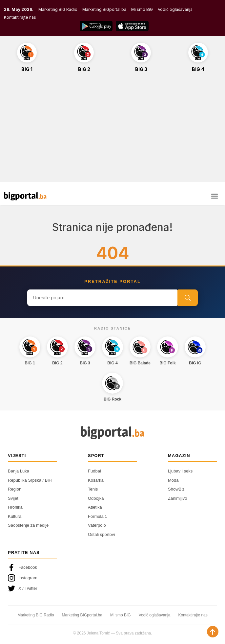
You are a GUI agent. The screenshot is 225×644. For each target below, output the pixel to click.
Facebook (22, 567)
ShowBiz (176, 489)
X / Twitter (23, 588)
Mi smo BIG (121, 615)
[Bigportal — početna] (25, 196)
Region (15, 489)
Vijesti (17, 456)
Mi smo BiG (142, 9)
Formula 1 (98, 516)
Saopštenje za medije (28, 525)
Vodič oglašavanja (175, 9)
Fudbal (94, 471)
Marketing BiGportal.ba (104, 9)
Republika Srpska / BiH (30, 480)
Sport (96, 456)
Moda (173, 480)
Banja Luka (19, 471)
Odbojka (96, 498)
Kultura (15, 516)
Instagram (23, 578)
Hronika (15, 507)
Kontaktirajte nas (20, 17)
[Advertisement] (113, 130)
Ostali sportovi (101, 534)
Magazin (179, 456)
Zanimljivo (178, 498)
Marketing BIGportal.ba (82, 615)
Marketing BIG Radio (58, 9)
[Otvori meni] (215, 196)
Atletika (95, 507)
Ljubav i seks (180, 471)
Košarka (96, 480)
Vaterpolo (97, 525)
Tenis (93, 489)
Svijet (13, 498)
